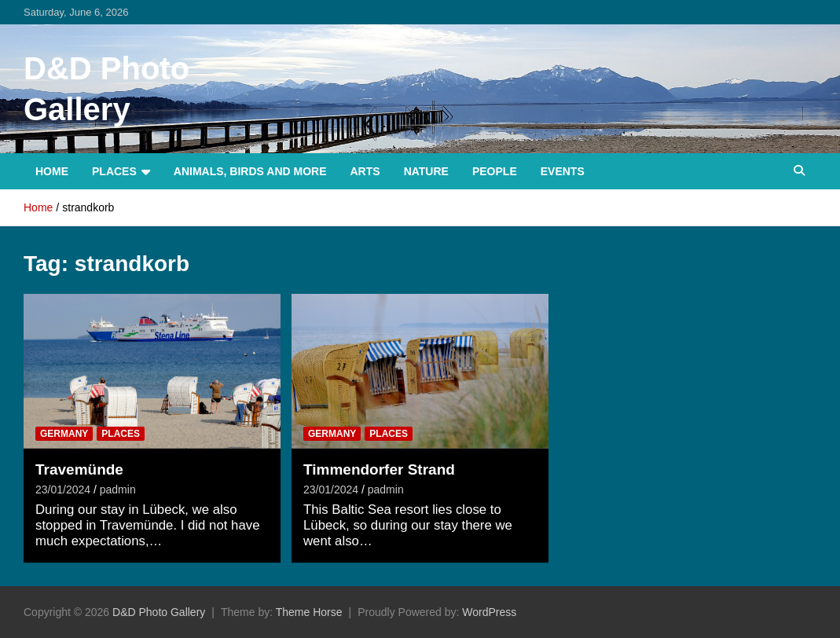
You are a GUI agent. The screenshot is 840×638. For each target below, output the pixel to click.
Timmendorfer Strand (379, 469)
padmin (118, 489)
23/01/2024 (63, 489)
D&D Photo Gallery (159, 612)
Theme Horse (309, 612)
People (495, 171)
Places (114, 171)
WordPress (489, 612)
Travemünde (79, 469)
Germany (64, 434)
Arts (365, 171)
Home (52, 171)
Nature (426, 171)
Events (563, 171)
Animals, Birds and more (250, 171)
